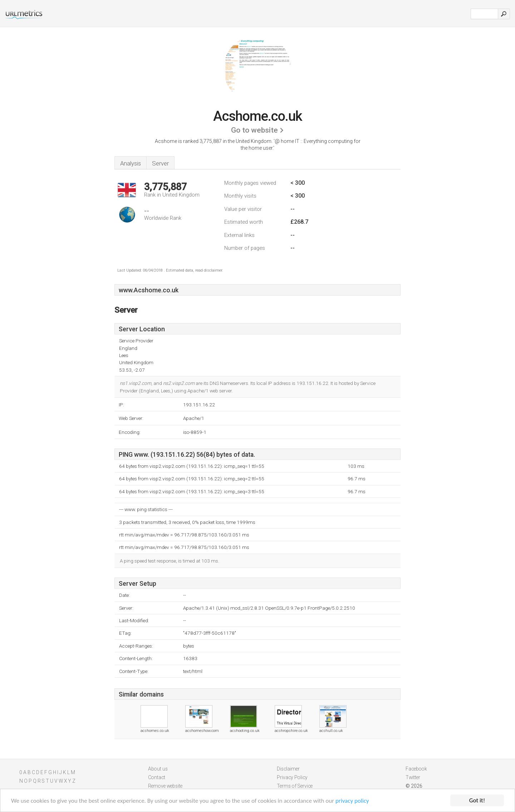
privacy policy (352, 801)
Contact (157, 777)
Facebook (416, 769)
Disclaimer (288, 769)
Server (160, 163)
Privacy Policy (292, 777)
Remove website (165, 786)
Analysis (131, 163)
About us (158, 769)
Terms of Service (295, 786)
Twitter (413, 777)
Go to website (254, 130)
